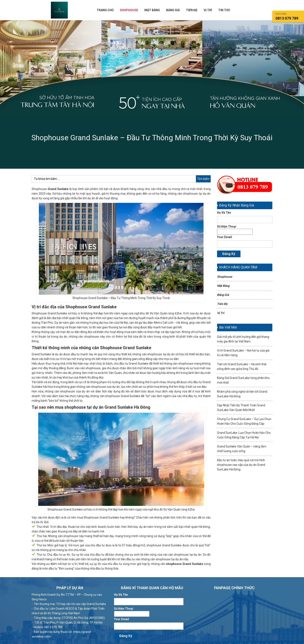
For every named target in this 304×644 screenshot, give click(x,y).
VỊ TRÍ (208, 11)
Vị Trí (221, 314)
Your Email (245, 242)
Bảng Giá (223, 296)
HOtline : (290, 16)
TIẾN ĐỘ (192, 11)
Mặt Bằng (223, 287)
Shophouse (225, 278)
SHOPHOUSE (129, 11)
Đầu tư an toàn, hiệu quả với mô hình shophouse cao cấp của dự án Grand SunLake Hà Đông (241, 466)
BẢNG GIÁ (173, 11)
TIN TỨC (224, 11)
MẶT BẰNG (152, 11)
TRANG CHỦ (105, 11)
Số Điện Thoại (235, 230)
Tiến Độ (222, 305)
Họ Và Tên (245, 218)
